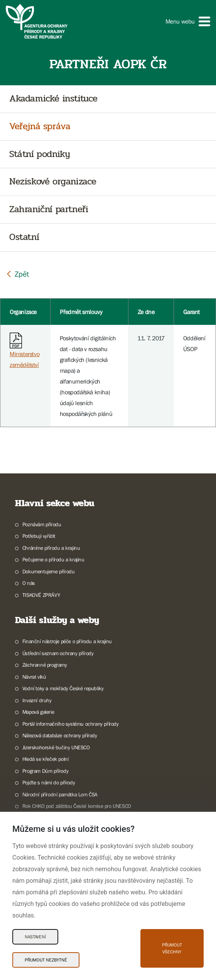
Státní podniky (40, 155)
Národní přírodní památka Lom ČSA (60, 794)
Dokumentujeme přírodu (49, 571)
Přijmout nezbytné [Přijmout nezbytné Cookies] (46, 960)
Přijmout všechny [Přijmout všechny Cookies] (172, 948)
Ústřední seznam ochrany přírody (58, 653)
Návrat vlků (34, 677)
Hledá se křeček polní (46, 759)
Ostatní (24, 237)
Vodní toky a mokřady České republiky (63, 688)
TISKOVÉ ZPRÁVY (41, 595)
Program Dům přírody (45, 771)
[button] (188, 21)
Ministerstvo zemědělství (24, 352)
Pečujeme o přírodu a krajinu (53, 559)
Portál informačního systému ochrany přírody (71, 724)
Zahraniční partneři (49, 210)
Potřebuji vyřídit (39, 536)
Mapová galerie (38, 712)
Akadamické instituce (53, 99)
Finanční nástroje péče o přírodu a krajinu (67, 641)
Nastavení (35, 937)
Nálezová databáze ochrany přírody (60, 735)
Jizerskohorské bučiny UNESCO (56, 747)
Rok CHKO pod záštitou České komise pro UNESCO (77, 806)
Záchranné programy (45, 665)
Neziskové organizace (53, 182)
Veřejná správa (40, 127)
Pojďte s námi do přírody (49, 782)
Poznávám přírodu (42, 524)
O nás (29, 583)
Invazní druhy (37, 700)
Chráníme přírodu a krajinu (51, 548)
